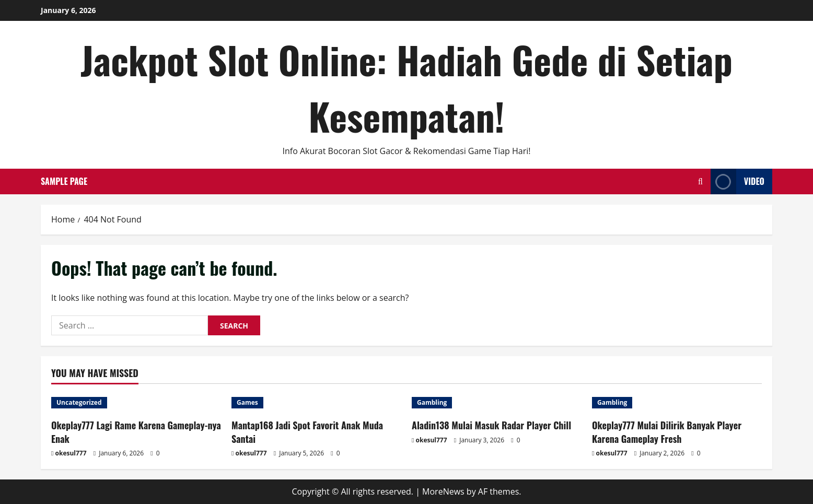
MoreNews (443, 491)
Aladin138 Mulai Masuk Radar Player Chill (491, 425)
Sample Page (64, 181)
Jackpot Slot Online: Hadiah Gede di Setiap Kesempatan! (406, 87)
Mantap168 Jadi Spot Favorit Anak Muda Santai (307, 432)
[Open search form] (700, 181)
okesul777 (71, 453)
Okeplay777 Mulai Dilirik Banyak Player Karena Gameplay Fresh (667, 432)
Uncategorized (79, 402)
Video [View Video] (737, 181)
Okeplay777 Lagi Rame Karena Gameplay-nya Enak (136, 432)
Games (247, 402)
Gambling (432, 402)
